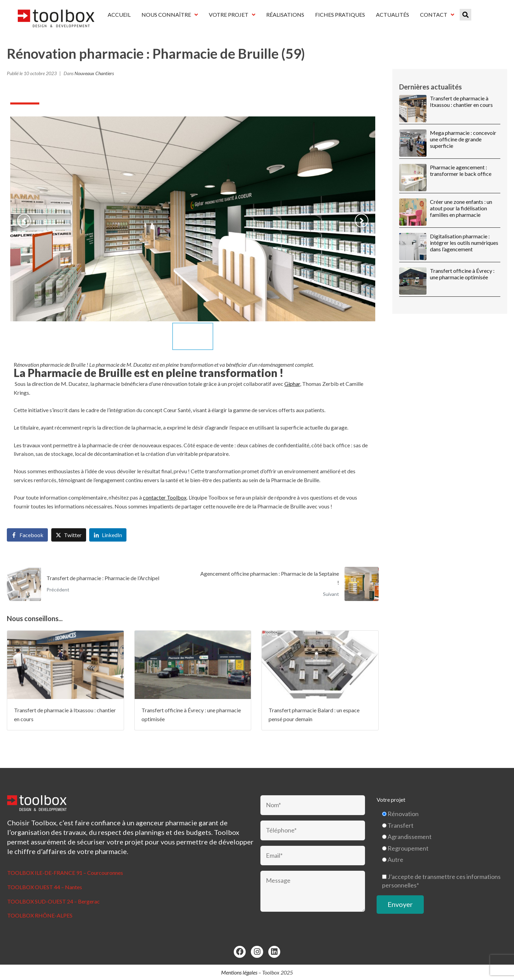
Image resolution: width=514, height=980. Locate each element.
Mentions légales (239, 972)
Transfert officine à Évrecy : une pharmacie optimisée (462, 274)
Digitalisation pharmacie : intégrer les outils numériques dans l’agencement (464, 243)
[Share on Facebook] (27, 535)
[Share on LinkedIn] (108, 535)
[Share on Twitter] (69, 535)
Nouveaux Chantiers (94, 73)
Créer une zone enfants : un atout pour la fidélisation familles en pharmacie (461, 208)
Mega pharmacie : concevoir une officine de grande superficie (463, 139)
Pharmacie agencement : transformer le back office (461, 170)
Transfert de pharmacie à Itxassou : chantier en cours (461, 101)
